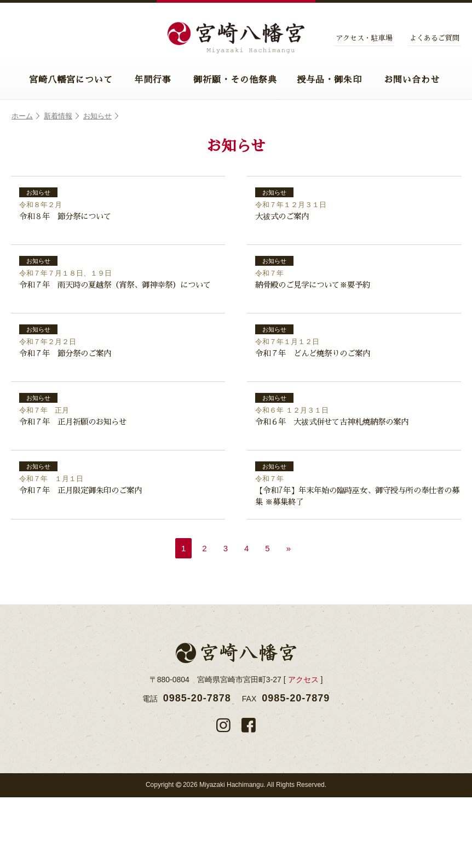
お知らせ (101, 116)
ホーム (25, 116)
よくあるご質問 (434, 38)
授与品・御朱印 (329, 80)
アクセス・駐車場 (364, 38)
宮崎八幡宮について (71, 80)
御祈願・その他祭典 (235, 80)
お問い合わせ (412, 80)
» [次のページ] (289, 619)
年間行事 (153, 80)
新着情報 (61, 116)
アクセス (303, 750)
